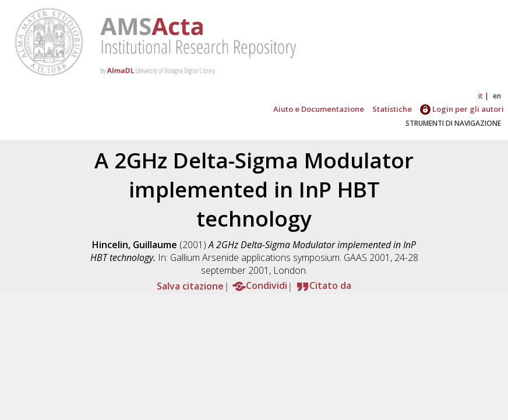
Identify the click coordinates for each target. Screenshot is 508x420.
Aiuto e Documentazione (319, 109)
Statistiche (392, 109)
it (481, 96)
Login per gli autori (462, 109)
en (497, 96)
